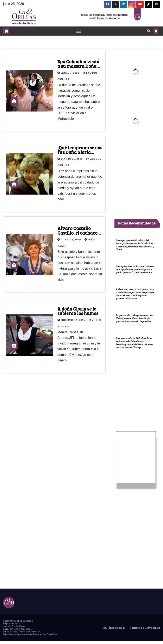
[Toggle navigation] (78, 31)
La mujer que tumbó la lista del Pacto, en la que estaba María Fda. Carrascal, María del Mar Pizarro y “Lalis (135, 245)
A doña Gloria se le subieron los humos (78, 311)
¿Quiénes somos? (114, 631)
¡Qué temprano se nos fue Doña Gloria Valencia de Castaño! (80, 152)
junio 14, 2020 (71, 239)
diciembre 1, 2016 (74, 320)
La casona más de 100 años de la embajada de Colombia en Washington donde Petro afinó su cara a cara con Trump (135, 346)
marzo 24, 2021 (72, 159)
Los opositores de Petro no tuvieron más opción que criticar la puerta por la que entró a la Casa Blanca (135, 271)
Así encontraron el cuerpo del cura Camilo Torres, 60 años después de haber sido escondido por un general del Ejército (135, 297)
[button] (149, 31)
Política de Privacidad (144, 631)
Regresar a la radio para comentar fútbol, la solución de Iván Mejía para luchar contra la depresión (135, 321)
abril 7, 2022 (71, 73)
